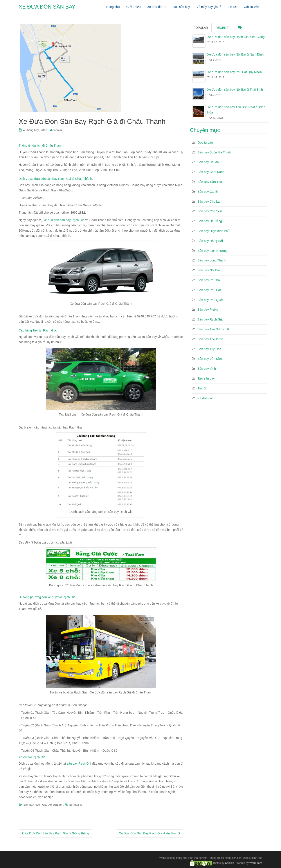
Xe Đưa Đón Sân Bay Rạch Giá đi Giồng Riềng (55, 833)
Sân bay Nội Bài (209, 270)
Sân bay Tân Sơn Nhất (213, 329)
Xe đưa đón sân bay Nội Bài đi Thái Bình (235, 90)
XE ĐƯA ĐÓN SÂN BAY (47, 7)
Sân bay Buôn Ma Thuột (214, 152)
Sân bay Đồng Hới (210, 241)
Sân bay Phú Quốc (211, 300)
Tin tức (202, 388)
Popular (201, 28)
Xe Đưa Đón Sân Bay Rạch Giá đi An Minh (150, 833)
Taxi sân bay (206, 378)
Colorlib (230, 863)
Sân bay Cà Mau (209, 162)
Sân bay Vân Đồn (210, 359)
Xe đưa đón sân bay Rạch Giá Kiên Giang (236, 37)
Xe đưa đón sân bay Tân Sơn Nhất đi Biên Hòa (236, 110)
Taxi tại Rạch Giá (44, 330)
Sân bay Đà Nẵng (210, 221)
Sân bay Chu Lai (209, 202)
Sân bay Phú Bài (209, 280)
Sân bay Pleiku (208, 310)
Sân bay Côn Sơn (210, 211)
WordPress (256, 863)
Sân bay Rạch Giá (35, 805)
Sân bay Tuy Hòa (209, 349)
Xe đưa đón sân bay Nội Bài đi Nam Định (235, 54)
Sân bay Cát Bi (208, 192)
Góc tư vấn (205, 142)
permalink (76, 805)
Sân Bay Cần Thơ (210, 182)
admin (58, 130)
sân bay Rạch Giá (79, 764)
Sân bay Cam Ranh (211, 172)
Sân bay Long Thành (212, 260)
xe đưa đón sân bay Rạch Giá (64, 220)
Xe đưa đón (56, 805)
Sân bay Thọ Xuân (210, 339)
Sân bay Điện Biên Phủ (214, 231)
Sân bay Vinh (207, 369)
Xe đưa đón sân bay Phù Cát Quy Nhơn (234, 72)
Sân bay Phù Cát (209, 290)
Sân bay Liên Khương (213, 251)
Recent (222, 28)
